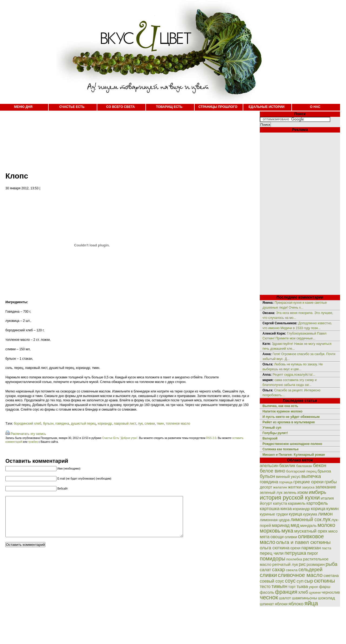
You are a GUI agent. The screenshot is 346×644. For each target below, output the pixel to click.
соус (290, 581)
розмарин (316, 564)
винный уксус (288, 477)
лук (140, 424)
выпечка (311, 476)
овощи (277, 537)
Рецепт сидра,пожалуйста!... (294, 375)
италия (327, 498)
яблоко (296, 604)
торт (292, 587)
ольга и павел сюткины (303, 542)
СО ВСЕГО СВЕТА (121, 107)
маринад (281, 525)
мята (265, 537)
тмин (160, 424)
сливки (150, 424)
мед (295, 525)
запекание (326, 487)
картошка (270, 509)
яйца (311, 603)
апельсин (269, 466)
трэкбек (33, 442)
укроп (314, 587)
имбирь (317, 492)
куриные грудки (274, 514)
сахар (278, 570)
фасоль (267, 592)
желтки (295, 487)
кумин (332, 509)
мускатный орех (311, 531)
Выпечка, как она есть (280, 406)
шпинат (267, 604)
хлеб (303, 592)
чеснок (269, 597)
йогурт (266, 503)
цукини (315, 592)
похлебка (294, 559)
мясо (333, 531)
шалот (285, 598)
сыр (309, 581)
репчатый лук (285, 564)
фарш (325, 587)
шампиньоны (305, 598)
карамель (297, 503)
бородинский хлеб (27, 424)
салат (265, 570)
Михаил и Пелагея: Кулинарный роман (294, 455)
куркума (310, 514)
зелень (290, 492)
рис (302, 564)
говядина (62, 424)
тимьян (279, 586)
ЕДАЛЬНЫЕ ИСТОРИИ (267, 107)
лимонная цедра (275, 520)
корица (318, 509)
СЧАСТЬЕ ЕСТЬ (72, 107)
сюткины (324, 581)
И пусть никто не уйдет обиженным (291, 417)
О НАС (315, 107)
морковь (270, 531)
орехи (295, 548)
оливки (291, 537)
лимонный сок (306, 520)
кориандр (105, 424)
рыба (332, 564)
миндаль (309, 525)
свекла (292, 570)
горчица (286, 482)
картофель (317, 503)
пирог (313, 553)
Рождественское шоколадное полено (292, 444)
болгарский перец (302, 471)
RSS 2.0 (211, 438)
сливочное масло (300, 575)
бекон (320, 465)
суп (300, 581)
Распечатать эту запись (28, 434)
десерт (266, 487)
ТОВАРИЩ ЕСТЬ (169, 107)
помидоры (273, 559)
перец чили (272, 553)
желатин (280, 487)
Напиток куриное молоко (282, 411)
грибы (330, 482)
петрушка (295, 553)
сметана (331, 576)
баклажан (304, 466)
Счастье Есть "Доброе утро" (120, 438)
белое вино (272, 471)
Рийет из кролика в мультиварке (289, 422)
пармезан (311, 548)
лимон (325, 514)
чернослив (331, 592)
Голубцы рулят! (275, 433)
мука (287, 531)
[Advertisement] (124, 138)
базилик (287, 466)
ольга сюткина (275, 548)
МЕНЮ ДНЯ (23, 107)
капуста (280, 503)
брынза (324, 471)
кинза (286, 508)
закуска (308, 487)
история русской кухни (290, 498)
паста (326, 548)
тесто (265, 587)
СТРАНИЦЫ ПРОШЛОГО (218, 107)
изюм (303, 492)
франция (286, 592)
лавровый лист (125, 424)
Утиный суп (272, 428)
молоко (326, 525)
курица (295, 514)
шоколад (326, 598)
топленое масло (178, 424)
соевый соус (272, 581)
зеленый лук (271, 493)
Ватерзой (270, 438)
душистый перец (83, 424)
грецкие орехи (308, 482)
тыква (302, 587)
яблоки (281, 604)
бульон (48, 424)
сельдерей (310, 570)
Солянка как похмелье (281, 449)
